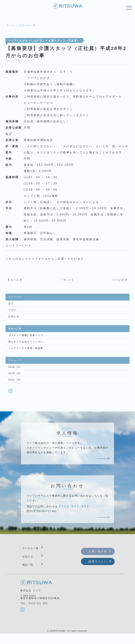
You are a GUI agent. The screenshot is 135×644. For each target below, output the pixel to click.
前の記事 (17, 281)
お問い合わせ (98, 561)
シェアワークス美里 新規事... (25, 355)
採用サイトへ (98, 571)
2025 (11, 381)
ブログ (12, 314)
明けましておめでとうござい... (25, 348)
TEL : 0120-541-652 (34, 613)
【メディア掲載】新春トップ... (25, 341)
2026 (11, 374)
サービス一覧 (31, 558)
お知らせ (13, 321)
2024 (11, 388)
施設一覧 (28, 574)
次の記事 (118, 281)
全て (11, 307)
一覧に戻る (68, 281)
